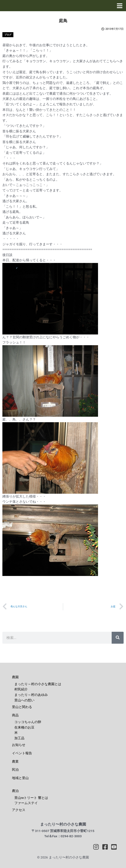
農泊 (15, 791)
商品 (15, 715)
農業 (15, 761)
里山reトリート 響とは (31, 798)
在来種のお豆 (24, 727)
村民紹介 (21, 689)
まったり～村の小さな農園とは (38, 684)
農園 (15, 677)
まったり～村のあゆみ (31, 695)
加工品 (19, 738)
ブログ (8, 35)
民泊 (15, 770)
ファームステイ (26, 803)
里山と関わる (22, 707)
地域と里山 (20, 778)
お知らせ (19, 745)
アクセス (19, 810)
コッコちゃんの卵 (28, 722)
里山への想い (24, 700)
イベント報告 (22, 753)
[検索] (118, 638)
